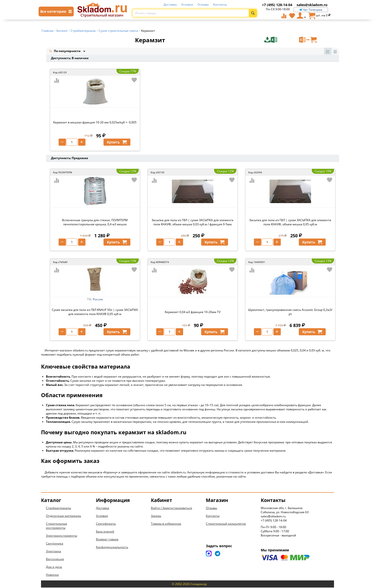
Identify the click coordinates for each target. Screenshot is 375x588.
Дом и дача (54, 567)
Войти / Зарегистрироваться (172, 508)
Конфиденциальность (112, 548)
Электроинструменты (62, 536)
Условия (187, 5)
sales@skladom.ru (312, 5)
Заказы (156, 516)
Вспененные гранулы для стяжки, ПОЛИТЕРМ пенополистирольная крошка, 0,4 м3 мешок (95, 223)
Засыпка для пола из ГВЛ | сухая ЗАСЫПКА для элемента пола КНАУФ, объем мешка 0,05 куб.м (290, 223)
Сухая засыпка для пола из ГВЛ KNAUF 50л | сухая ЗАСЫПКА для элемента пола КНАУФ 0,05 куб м (95, 312)
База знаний (105, 532)
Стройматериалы (58, 508)
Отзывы (203, 5)
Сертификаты (106, 524)
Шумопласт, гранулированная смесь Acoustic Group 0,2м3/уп (290, 312)
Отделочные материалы (63, 516)
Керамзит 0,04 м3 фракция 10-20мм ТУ (193, 312)
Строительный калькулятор (226, 524)
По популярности (65, 51)
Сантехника (55, 544)
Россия (98, 300)
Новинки (52, 575)
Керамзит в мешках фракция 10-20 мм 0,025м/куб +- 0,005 (95, 123)
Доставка (170, 5)
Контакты (220, 5)
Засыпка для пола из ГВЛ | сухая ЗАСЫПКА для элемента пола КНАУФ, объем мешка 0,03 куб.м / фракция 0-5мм (193, 223)
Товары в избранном (166, 524)
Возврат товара (107, 540)
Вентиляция (55, 560)
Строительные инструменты (57, 526)
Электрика (53, 552)
